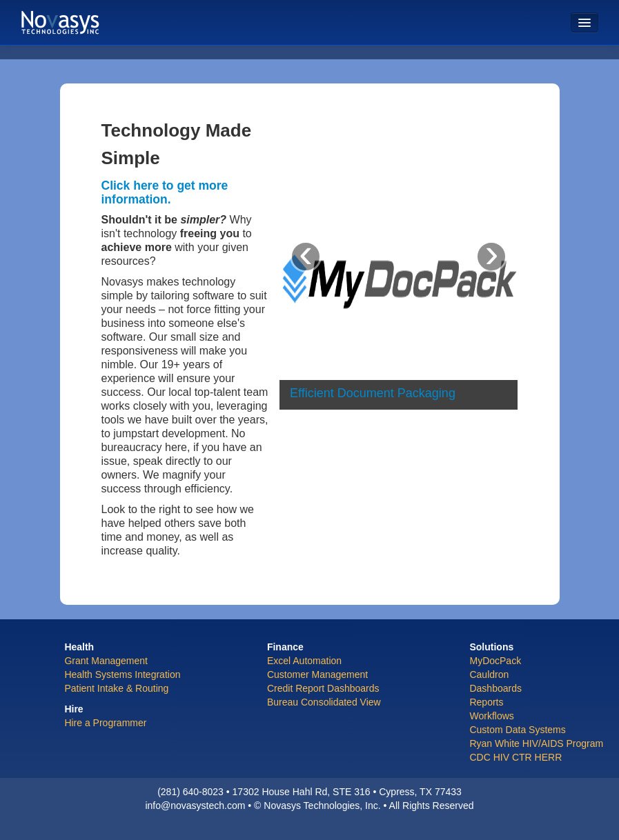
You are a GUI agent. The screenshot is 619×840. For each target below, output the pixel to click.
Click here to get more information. (165, 192)
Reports (486, 702)
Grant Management (106, 661)
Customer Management (317, 674)
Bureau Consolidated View (324, 702)
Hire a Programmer (105, 723)
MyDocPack (495, 661)
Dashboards (495, 688)
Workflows (491, 716)
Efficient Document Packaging (373, 393)
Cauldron (489, 674)
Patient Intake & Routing (116, 688)
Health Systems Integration (122, 674)
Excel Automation (304, 661)
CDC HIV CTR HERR (515, 757)
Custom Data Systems (517, 730)
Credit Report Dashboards (323, 688)
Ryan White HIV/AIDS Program (536, 743)
